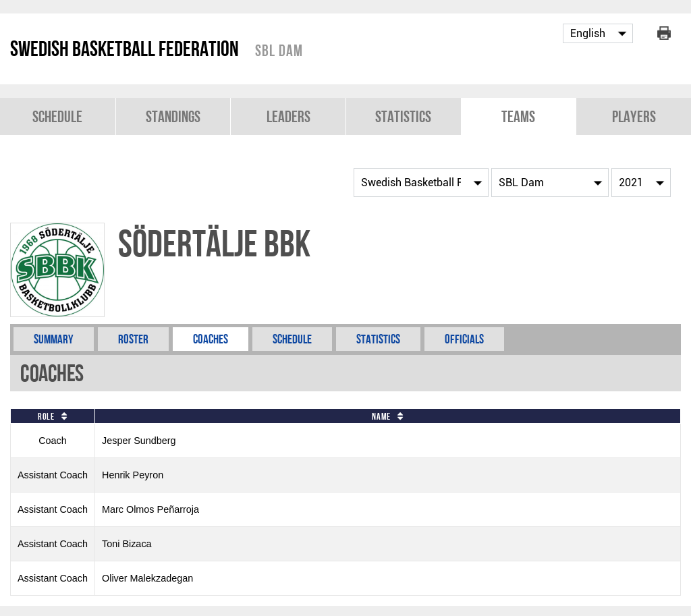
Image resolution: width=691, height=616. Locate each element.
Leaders (288, 116)
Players (634, 116)
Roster (133, 339)
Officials (464, 339)
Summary (54, 339)
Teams (518, 116)
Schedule (57, 116)
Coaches (211, 339)
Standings (173, 116)
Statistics (403, 116)
